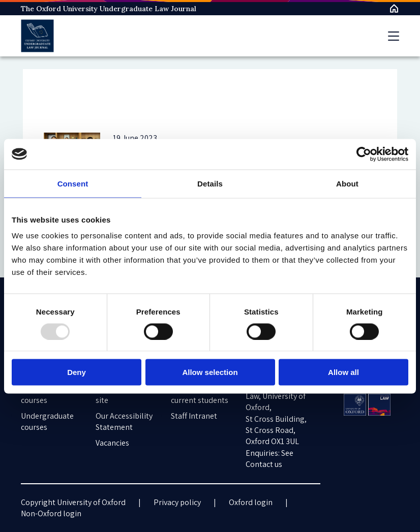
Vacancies (112, 443)
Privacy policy (177, 502)
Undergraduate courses (47, 421)
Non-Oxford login (51, 513)
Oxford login (251, 502)
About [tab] (347, 183)
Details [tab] (210, 183)
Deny (77, 372)
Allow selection (210, 372)
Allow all (343, 372)
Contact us (264, 464)
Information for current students (200, 395)
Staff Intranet (194, 416)
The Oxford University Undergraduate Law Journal (109, 9)
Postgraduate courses (45, 395)
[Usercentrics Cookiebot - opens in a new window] (364, 154)
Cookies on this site (122, 395)
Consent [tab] (73, 183)
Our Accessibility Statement (124, 421)
